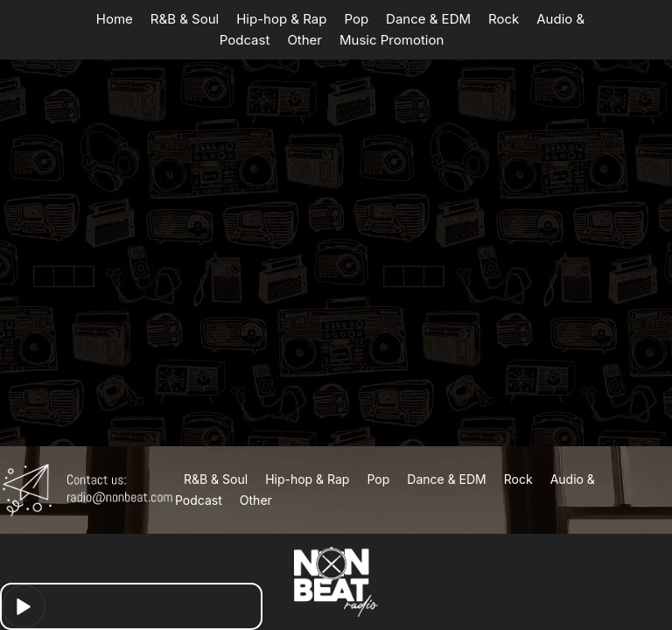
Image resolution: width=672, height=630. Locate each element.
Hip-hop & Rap (281, 19)
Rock (504, 19)
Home (115, 19)
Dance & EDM (428, 19)
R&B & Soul (185, 19)
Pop (356, 19)
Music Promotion (392, 40)
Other (304, 40)
